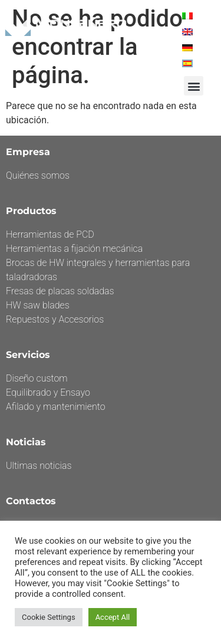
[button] (194, 86)
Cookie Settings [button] (49, 617)
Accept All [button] (113, 617)
